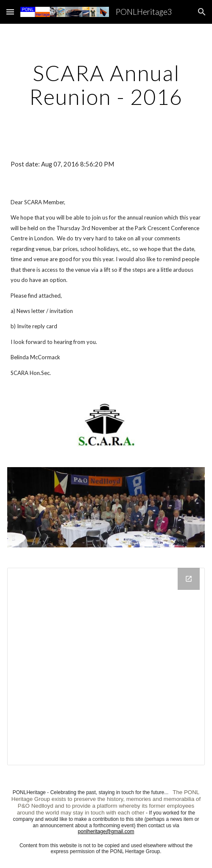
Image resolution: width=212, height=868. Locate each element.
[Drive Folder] (106, 667)
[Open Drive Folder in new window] (189, 579)
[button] (10, 12)
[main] (106, 85)
